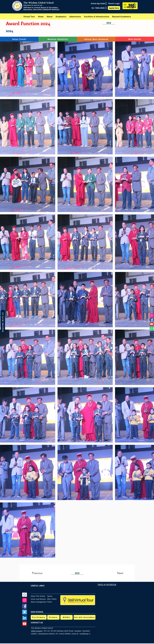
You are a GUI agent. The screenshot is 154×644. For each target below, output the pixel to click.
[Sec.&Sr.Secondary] (85, 617)
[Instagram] (152, 315)
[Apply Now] (114, 8)
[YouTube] (152, 324)
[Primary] (53, 617)
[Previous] (40, 573)
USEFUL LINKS (38, 586)
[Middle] (66, 617)
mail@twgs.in (85, 634)
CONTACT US (37, 623)
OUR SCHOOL (37, 612)
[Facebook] (152, 320)
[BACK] (109, 23)
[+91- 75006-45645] (98, 8)
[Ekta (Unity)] (135, 39)
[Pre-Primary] (39, 617)
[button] (50, 17)
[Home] (25, 595)
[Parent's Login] (114, 4)
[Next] (115, 573)
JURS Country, (37, 631)
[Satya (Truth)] (19, 39)
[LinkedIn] (25, 618)
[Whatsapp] (152, 329)
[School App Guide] (98, 4)
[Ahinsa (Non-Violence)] (96, 39)
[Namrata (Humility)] (58, 39)
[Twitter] (25, 612)
